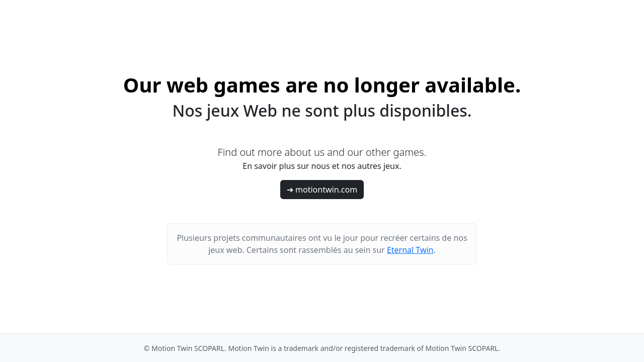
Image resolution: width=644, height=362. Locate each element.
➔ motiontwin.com (322, 190)
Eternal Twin (410, 250)
